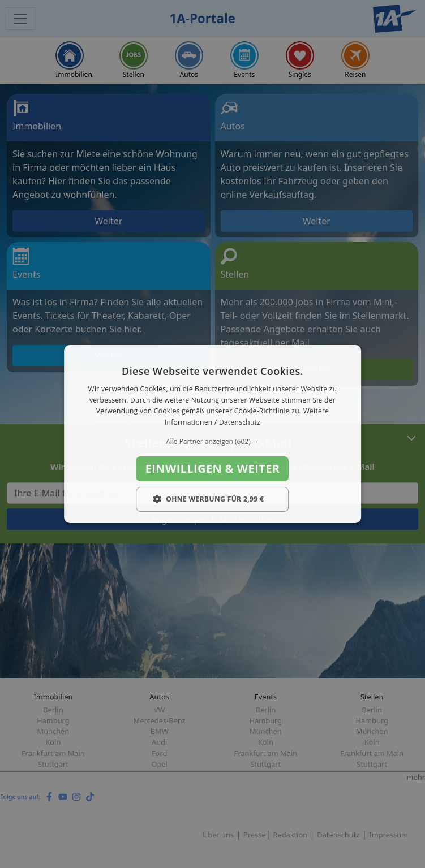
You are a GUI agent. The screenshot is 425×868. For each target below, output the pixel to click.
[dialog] (213, 434)
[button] (213, 442)
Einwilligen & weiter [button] (213, 468)
